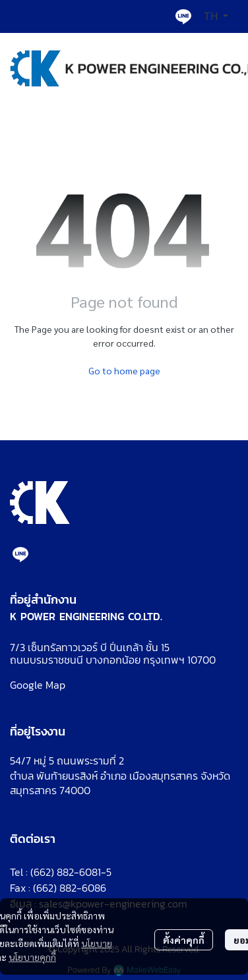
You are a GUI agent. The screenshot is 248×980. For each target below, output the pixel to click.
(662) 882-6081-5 (71, 872)
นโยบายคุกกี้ (32, 957)
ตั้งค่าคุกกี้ (184, 940)
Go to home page (124, 370)
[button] (216, 16)
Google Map (38, 685)
